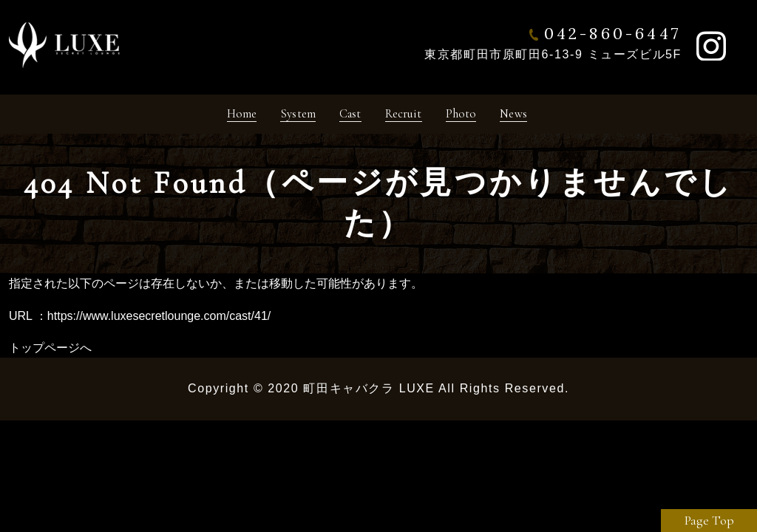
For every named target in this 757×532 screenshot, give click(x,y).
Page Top (709, 520)
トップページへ (50, 354)
